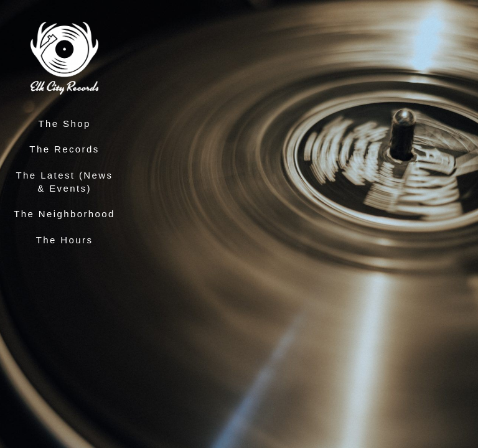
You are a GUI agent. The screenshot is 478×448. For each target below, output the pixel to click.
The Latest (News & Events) (65, 182)
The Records (64, 149)
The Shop (64, 124)
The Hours (65, 240)
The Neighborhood (64, 214)
